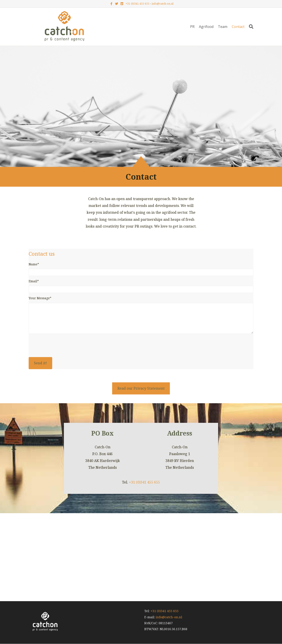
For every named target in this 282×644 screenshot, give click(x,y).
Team (223, 27)
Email (33, 281)
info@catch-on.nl (162, 4)
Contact (238, 27)
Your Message (39, 298)
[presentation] (62, 346)
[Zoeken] (250, 27)
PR (192, 27)
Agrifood (206, 27)
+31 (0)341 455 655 (137, 4)
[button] (40, 363)
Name (33, 264)
